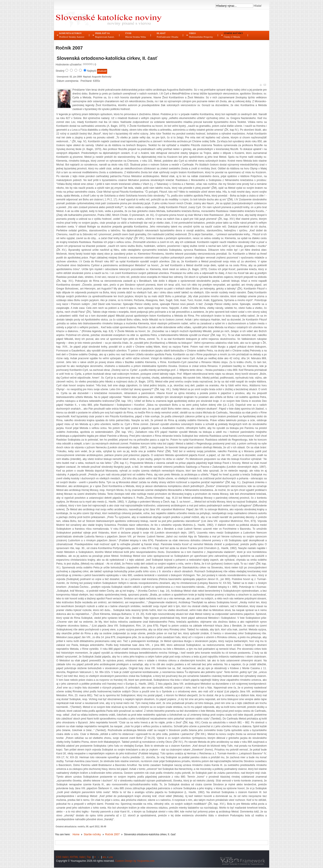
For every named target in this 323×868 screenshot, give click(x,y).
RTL (105, 857)
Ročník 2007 (112, 834)
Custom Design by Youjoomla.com (135, 861)
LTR (111, 857)
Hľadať (257, 6)
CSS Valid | (63, 857)
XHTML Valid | (78, 857)
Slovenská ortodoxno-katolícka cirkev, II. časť (107, 58)
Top (89, 857)
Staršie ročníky (92, 834)
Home (76, 834)
